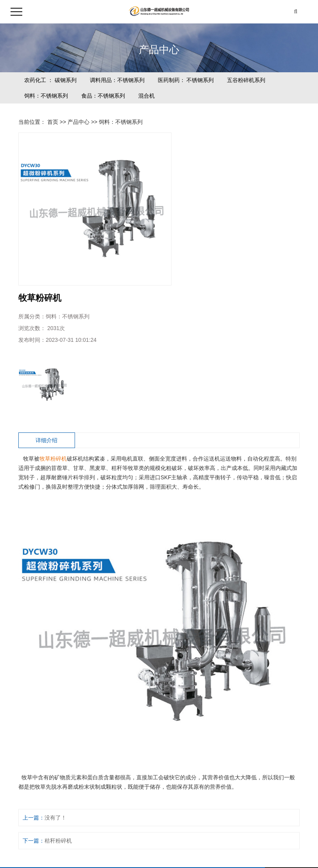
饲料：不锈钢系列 (46, 96)
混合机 (146, 96)
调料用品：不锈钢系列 (117, 80)
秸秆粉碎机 (58, 841)
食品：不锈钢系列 (103, 96)
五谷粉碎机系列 (246, 80)
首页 (53, 122)
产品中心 (79, 122)
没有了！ (55, 818)
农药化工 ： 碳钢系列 (50, 80)
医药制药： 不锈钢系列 (186, 80)
